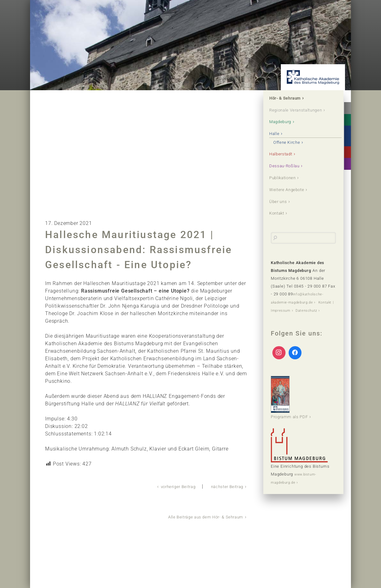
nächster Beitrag (223, 486)
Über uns (282, 215)
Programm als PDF (294, 419)
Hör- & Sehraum (291, 99)
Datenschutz (283, 332)
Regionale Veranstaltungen (291, 115)
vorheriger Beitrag (166, 486)
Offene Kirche (292, 152)
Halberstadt (285, 165)
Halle (277, 144)
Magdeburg (285, 131)
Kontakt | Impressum (292, 324)
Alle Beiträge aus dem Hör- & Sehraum (197, 516)
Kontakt (280, 228)
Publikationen (288, 190)
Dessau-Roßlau (289, 177)
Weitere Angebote (292, 203)
